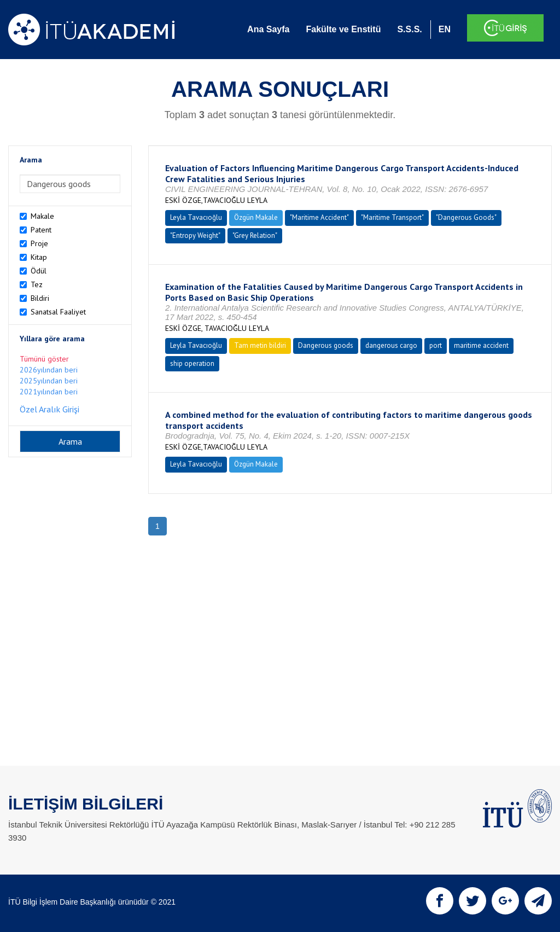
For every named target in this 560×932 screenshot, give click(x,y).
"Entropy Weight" (195, 235)
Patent (41, 230)
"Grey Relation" (255, 235)
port (436, 345)
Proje (39, 243)
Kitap (39, 257)
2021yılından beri (49, 392)
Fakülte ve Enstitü (343, 29)
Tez (37, 284)
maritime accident (481, 345)
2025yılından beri (49, 381)
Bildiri (40, 298)
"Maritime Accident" (319, 217)
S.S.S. (409, 29)
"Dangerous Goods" (466, 217)
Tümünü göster (44, 359)
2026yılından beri (49, 370)
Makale (42, 216)
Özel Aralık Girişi (49, 409)
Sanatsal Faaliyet (58, 312)
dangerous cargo (391, 345)
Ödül (39, 271)
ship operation (192, 363)
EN (445, 29)
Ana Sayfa (268, 29)
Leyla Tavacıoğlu (196, 217)
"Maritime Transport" (392, 217)
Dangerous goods (326, 345)
